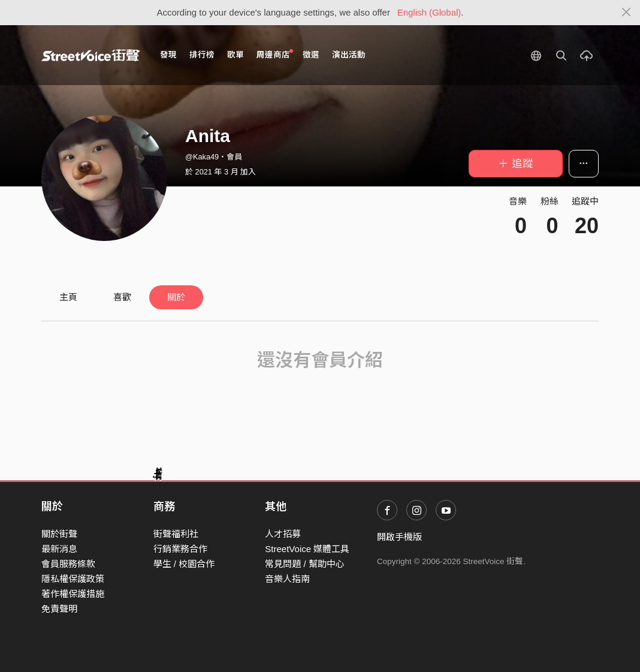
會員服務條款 (68, 564)
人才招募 (283, 534)
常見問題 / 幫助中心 (305, 564)
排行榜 (202, 55)
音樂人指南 (287, 579)
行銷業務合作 (180, 549)
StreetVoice (91, 55)
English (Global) (429, 12)
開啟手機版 (399, 537)
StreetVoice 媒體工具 (307, 549)
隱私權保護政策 (73, 579)
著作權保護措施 (73, 594)
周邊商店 (275, 54)
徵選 (311, 55)
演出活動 (349, 55)
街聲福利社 (176, 534)
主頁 (68, 297)
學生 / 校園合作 (184, 564)
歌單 (236, 55)
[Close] (627, 13)
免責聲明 (59, 609)
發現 (168, 55)
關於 (176, 297)
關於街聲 (59, 534)
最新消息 (59, 549)
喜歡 (122, 297)
